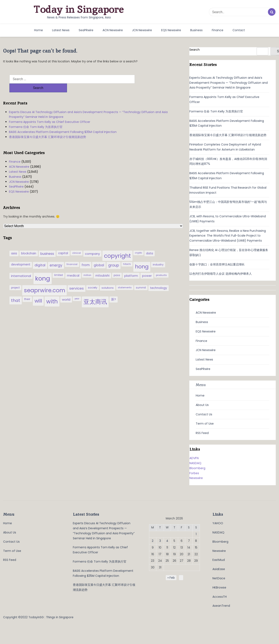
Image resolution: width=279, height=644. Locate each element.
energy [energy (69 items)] (56, 256)
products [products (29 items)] (161, 266)
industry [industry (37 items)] (158, 256)
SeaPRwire (86, 30)
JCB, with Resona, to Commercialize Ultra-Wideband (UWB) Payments (228, 219)
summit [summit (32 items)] (141, 279)
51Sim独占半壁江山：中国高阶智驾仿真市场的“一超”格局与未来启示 (228, 204)
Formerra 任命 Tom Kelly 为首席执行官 (36, 118)
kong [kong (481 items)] (43, 270)
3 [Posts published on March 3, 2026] (160, 541)
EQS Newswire (171, 30)
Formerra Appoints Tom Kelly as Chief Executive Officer (50, 113)
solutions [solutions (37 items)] (108, 279)
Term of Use (205, 424)
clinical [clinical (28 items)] (76, 244)
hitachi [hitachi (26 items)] (127, 255)
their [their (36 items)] (27, 290)
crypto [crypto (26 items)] (138, 244)
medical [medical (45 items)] (73, 267)
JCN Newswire (142, 30)
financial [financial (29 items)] (72, 255)
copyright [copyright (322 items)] (117, 247)
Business (196, 30)
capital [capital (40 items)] (63, 244)
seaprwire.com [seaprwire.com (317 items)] (44, 281)
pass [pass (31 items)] (117, 267)
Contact (239, 30)
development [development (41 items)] (21, 256)
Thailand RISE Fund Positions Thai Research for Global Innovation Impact (228, 190)
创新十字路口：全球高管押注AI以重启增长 (217, 264)
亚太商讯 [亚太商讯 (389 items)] (95, 293)
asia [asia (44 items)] (14, 245)
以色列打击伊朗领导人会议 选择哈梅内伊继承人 (221, 274)
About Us (202, 405)
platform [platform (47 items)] (131, 267)
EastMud (219, 560)
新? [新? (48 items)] (114, 291)
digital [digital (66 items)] (40, 256)
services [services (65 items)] (76, 280)
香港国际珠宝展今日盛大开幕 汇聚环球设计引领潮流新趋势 (48, 128)
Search (195, 50)
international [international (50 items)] (21, 267)
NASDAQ (195, 463)
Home (39, 30)
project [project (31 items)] (15, 279)
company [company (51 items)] (92, 245)
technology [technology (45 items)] (159, 279)
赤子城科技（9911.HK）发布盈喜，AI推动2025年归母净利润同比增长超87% (228, 161)
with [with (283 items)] (52, 293)
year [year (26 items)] (77, 290)
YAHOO (218, 523)
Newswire (196, 478)
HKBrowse (219, 587)
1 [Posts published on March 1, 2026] (196, 534)
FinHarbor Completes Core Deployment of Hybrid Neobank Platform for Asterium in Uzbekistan (225, 147)
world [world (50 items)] (66, 291)
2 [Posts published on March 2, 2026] (153, 541)
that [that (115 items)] (16, 292)
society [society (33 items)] (93, 279)
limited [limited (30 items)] (58, 266)
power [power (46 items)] (147, 267)
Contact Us (204, 414)
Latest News (61, 30)
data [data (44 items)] (150, 245)
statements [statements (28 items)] (125, 279)
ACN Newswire (113, 30)
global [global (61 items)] (99, 256)
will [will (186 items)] (38, 292)
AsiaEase (219, 569)
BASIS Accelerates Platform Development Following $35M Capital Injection (63, 123)
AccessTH (220, 597)
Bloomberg (197, 468)
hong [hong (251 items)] (142, 258)
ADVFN (194, 458)
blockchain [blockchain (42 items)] (29, 245)
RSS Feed (202, 433)
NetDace (219, 578)
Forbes (194, 473)
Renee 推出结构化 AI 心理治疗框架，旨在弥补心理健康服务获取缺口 (229, 252)
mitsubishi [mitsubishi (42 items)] (102, 267)
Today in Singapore (79, 9)
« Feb (171, 578)
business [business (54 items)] (47, 245)
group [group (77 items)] (114, 256)
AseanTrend (221, 606)
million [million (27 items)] (87, 266)
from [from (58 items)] (86, 256)
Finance (218, 30)
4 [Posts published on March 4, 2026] (167, 541)
